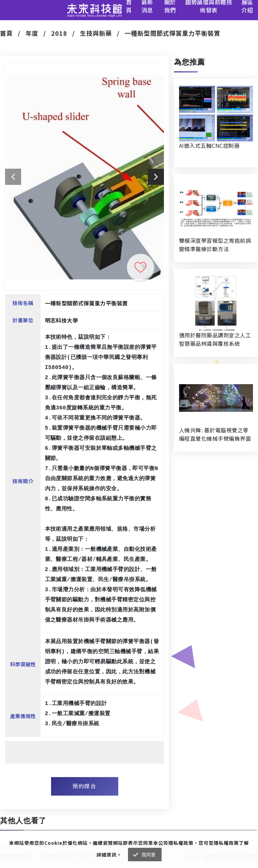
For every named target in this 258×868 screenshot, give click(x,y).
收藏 (140, 267)
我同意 (149, 855)
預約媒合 (84, 786)
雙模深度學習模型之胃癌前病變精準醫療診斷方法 (215, 245)
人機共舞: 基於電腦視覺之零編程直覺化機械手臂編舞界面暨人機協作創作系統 (215, 434)
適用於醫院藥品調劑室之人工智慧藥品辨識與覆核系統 (215, 339)
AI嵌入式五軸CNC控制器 (209, 145)
